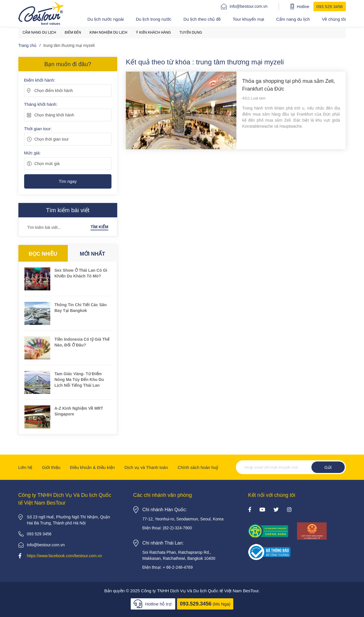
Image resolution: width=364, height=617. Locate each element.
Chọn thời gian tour (52, 139)
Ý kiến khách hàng (153, 32)
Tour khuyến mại (248, 19)
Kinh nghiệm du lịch (108, 32)
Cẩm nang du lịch (293, 19)
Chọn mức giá (47, 164)
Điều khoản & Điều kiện (92, 467)
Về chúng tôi (334, 19)
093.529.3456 (196, 604)
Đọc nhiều (43, 254)
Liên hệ (25, 467)
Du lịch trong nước (154, 19)
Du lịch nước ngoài (105, 19)
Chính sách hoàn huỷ (198, 467)
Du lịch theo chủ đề (202, 19)
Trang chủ (28, 45)
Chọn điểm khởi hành (54, 91)
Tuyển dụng (191, 32)
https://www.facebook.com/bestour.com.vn (64, 556)
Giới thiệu (51, 467)
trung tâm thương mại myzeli (69, 45)
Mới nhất (93, 254)
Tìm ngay (68, 181)
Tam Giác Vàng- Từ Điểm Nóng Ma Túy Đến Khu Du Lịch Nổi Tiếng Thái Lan (79, 380)
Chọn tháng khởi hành (54, 115)
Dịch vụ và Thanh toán (146, 467)
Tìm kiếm (99, 227)
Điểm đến (73, 32)
